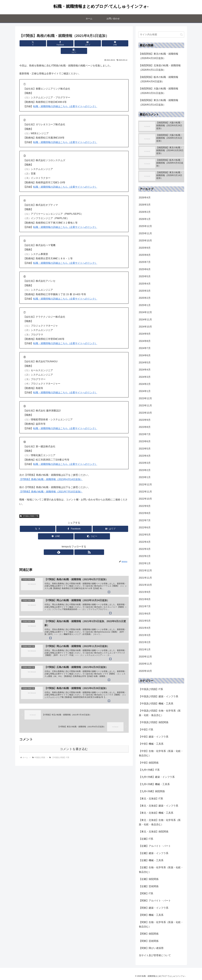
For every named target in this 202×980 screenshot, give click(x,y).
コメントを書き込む (74, 745)
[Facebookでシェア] (56, 43)
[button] (111, 43)
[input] (161, 35)
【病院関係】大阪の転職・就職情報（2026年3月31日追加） (159, 91)
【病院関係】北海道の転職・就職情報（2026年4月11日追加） (160, 68)
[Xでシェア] (37, 43)
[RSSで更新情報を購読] (77, 545)
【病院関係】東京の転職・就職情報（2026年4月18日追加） (159, 56)
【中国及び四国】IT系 (29, 508)
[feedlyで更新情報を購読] (71, 545)
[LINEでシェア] (92, 43)
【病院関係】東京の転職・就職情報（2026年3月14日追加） (159, 102)
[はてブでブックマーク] (74, 43)
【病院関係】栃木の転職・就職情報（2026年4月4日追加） (159, 79)
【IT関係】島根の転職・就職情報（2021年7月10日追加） (51, 484)
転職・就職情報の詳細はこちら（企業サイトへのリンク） (65, 99)
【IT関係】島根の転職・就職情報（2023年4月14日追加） (51, 472)
